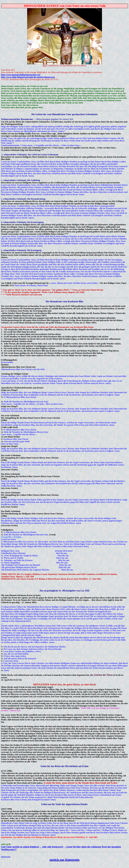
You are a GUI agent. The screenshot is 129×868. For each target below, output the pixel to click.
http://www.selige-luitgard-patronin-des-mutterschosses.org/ (28, 77)
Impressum (6, 857)
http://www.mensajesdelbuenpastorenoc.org (21, 75)
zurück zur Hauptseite (64, 860)
